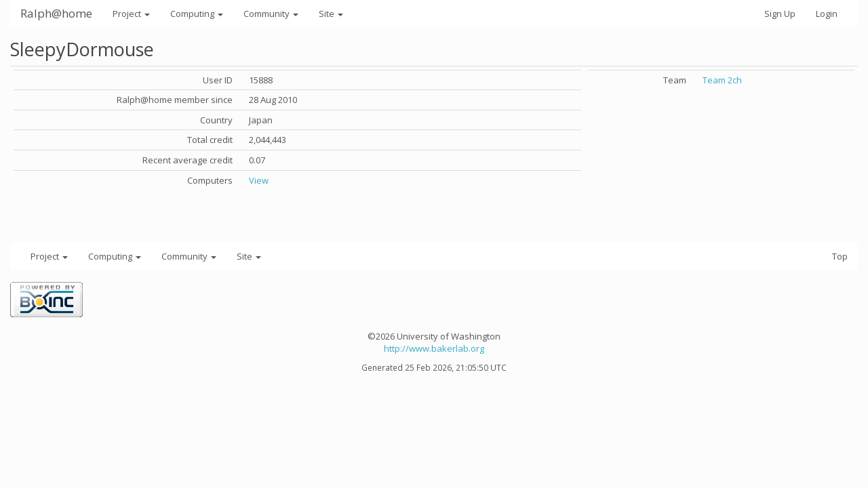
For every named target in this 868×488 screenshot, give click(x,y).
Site (331, 14)
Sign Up (780, 14)
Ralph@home (56, 13)
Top (840, 256)
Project (131, 14)
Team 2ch (722, 80)
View (259, 180)
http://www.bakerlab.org (434, 348)
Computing (197, 14)
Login (827, 14)
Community (271, 14)
